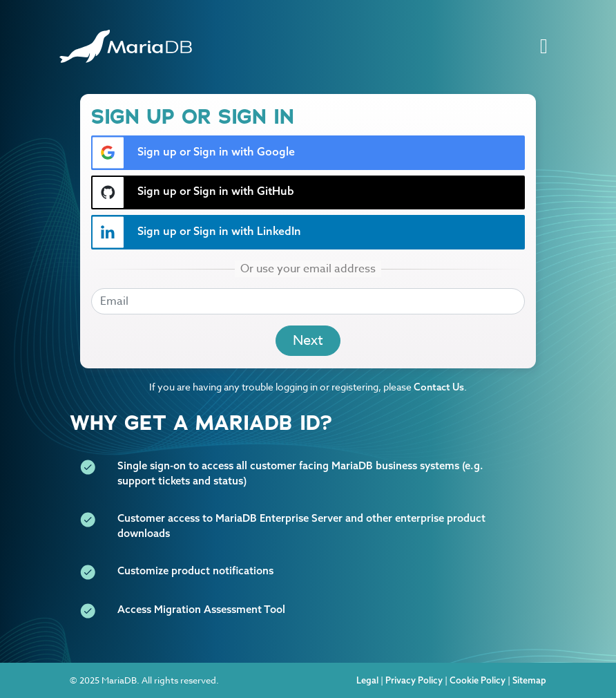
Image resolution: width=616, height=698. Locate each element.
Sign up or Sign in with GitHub (193, 192)
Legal (367, 680)
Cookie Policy (478, 680)
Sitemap (529, 680)
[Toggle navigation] (544, 47)
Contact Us (439, 387)
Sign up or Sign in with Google (193, 153)
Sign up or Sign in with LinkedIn (196, 232)
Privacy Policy (414, 680)
